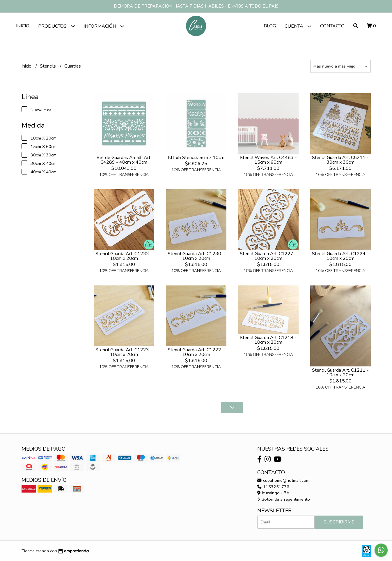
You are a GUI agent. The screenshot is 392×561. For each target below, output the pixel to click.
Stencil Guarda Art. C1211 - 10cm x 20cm (340, 373)
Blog (270, 26)
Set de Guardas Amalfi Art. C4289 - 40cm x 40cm (124, 160)
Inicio (23, 26)
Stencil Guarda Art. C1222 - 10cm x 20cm (196, 352)
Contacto (332, 26)
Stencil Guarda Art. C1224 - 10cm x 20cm (340, 256)
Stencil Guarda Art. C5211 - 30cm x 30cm (340, 160)
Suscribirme (339, 522)
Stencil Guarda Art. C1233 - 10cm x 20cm (124, 256)
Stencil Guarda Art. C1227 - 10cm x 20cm (268, 256)
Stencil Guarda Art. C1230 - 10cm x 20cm (196, 256)
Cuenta (298, 26)
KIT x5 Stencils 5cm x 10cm (196, 158)
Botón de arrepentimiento (284, 499)
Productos (56, 26)
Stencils (48, 66)
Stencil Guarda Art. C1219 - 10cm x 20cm (268, 340)
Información (104, 26)
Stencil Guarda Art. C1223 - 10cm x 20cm (124, 352)
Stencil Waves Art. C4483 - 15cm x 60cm (268, 160)
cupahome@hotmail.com (283, 480)
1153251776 (273, 487)
